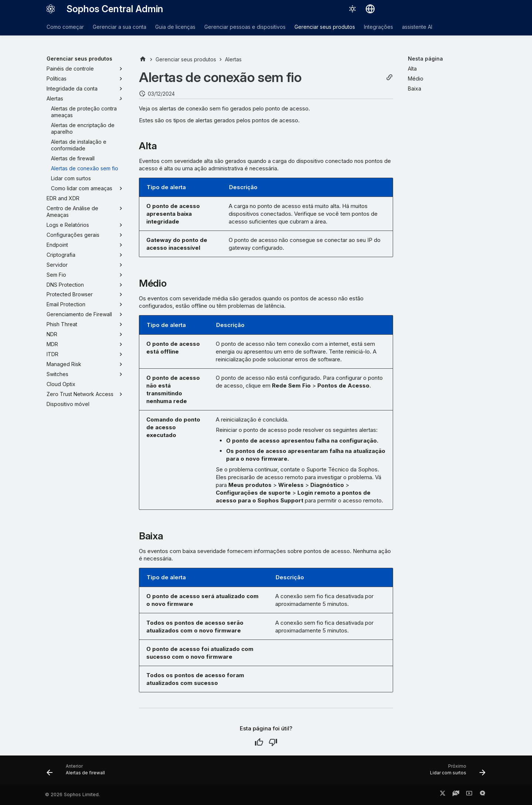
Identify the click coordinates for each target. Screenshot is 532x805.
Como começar (65, 27)
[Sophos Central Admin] (51, 9)
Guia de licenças (175, 27)
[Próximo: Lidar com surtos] (456, 772)
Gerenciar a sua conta (120, 27)
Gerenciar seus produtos (325, 27)
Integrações (378, 27)
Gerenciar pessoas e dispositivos (245, 27)
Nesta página (425, 59)
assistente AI (417, 27)
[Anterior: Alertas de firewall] (78, 772)
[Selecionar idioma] (370, 9)
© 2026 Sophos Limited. (72, 794)
